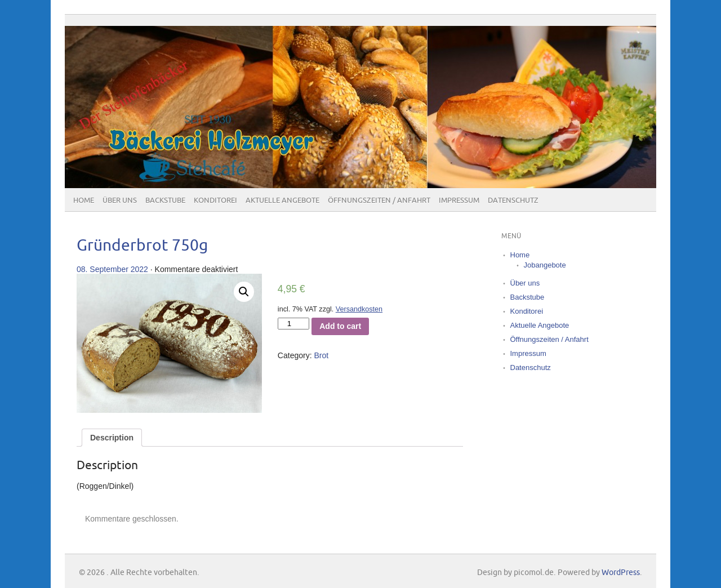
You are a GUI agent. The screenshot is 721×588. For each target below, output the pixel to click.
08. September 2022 (112, 269)
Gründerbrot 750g (142, 246)
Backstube (165, 201)
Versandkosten (359, 309)
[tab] (112, 438)
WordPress (621, 573)
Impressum (459, 201)
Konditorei (215, 201)
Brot (321, 355)
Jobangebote (545, 265)
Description (112, 438)
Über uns (120, 201)
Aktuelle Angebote (282, 201)
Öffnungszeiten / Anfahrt (379, 201)
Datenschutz (513, 201)
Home (84, 201)
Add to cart (340, 326)
